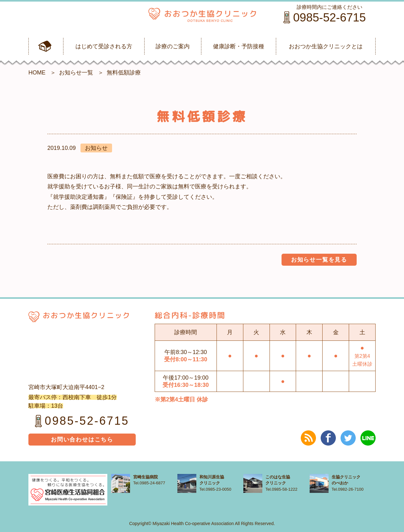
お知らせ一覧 (76, 73)
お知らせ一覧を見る (319, 260)
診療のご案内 (173, 46)
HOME (37, 73)
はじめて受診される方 (104, 46)
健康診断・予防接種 (239, 46)
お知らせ (96, 148)
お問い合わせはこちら (82, 440)
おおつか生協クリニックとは (326, 46)
